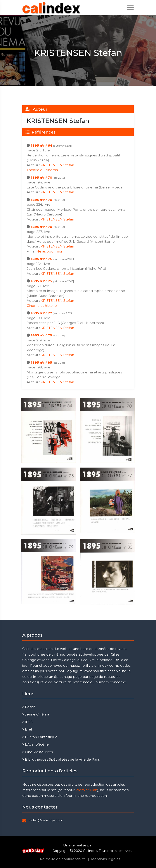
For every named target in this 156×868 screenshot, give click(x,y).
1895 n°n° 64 (42, 145)
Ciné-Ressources (37, 752)
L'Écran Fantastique (40, 737)
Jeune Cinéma (36, 714)
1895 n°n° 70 (42, 177)
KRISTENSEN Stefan (57, 165)
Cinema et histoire (42, 306)
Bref (27, 729)
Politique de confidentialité (63, 859)
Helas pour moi (49, 251)
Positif (29, 707)
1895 (27, 722)
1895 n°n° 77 (41, 313)
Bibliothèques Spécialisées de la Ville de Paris (61, 759)
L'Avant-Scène (36, 744)
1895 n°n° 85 (41, 362)
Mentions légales (106, 859)
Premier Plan (86, 790)
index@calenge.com (46, 820)
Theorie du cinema (42, 170)
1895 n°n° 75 (41, 259)
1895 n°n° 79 (41, 335)
